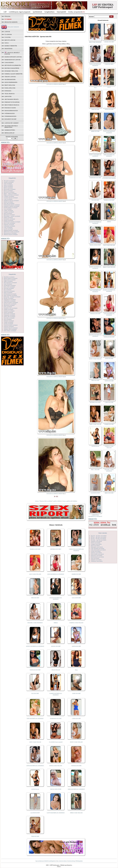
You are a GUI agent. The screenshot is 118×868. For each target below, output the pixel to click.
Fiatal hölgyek (10, 88)
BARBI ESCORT (76, 574)
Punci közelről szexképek (10, 295)
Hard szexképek (8, 213)
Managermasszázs (11, 111)
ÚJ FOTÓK (8, 37)
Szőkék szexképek (9, 309)
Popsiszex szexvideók (97, 555)
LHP (5, 12)
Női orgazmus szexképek (10, 283)
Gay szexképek (8, 209)
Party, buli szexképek (9, 287)
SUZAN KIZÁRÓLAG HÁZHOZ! (56, 598)
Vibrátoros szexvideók (97, 561)
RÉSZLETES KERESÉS (11, 22)
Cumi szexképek (8, 199)
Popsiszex (8, 91)
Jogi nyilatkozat (40, 861)
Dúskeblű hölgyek (11, 71)
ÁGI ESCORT (35, 693)
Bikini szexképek (8, 188)
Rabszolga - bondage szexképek (12, 297)
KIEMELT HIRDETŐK (11, 46)
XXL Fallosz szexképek (10, 331)
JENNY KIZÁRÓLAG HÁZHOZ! (35, 646)
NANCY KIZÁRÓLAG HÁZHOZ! (95, 155)
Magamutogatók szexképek (11, 230)
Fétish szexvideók (96, 543)
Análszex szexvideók (96, 541)
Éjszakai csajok (10, 108)
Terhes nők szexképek (9, 317)
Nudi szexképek (8, 284)
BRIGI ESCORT (109, 493)
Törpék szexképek (8, 322)
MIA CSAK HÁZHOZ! (95, 42)
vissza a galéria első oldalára (70, 501)
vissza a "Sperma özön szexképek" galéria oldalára (48, 501)
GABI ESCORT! (109, 64)
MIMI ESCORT (95, 131)
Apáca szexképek (8, 185)
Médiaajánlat (79, 861)
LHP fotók (8, 96)
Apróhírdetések (37, 12)
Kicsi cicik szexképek (9, 223)
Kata (76, 670)
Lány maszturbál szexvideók (98, 550)
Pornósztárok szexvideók (97, 557)
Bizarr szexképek (8, 191)
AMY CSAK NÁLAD (35, 742)
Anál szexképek (8, 184)
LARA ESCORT (76, 718)
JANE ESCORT (76, 693)
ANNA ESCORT (109, 109)
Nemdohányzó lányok (12, 60)
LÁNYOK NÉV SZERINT (12, 123)
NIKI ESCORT (35, 598)
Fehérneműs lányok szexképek (12, 205)
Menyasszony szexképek (10, 233)
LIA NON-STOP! (35, 813)
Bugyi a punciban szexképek (11, 195)
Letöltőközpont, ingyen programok (20, 12)
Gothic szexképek (8, 210)
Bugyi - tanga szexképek (10, 193)
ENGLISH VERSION (13, 27)
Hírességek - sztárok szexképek (12, 216)
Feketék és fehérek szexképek (11, 206)
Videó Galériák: (103, 533)
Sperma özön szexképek (10, 304)
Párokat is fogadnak (12, 102)
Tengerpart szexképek (9, 315)
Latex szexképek (8, 227)
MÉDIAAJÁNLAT (9, 133)
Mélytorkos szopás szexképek (11, 232)
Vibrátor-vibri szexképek (10, 329)
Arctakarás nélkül (12, 99)
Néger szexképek (8, 281)
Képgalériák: (12, 178)
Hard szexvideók (95, 546)
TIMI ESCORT (35, 836)
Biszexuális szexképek (10, 189)
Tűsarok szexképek (9, 326)
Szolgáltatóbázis (49, 12)
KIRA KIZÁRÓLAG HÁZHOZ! (76, 789)
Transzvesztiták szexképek (11, 325)
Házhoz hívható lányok (13, 57)
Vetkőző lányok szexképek (11, 328)
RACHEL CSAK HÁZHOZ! (35, 623)
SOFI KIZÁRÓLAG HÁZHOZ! (35, 718)
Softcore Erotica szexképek (11, 302)
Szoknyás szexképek (9, 311)
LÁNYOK (7, 32)
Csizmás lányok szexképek (11, 198)
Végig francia (9, 94)
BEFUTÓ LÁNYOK (10, 40)
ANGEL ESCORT (56, 646)
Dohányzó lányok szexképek (11, 201)
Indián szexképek (8, 218)
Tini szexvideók (95, 558)
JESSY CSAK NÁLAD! (76, 742)
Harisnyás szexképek (9, 215)
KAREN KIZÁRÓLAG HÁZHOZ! (56, 694)
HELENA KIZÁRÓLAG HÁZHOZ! (95, 336)
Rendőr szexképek (9, 298)
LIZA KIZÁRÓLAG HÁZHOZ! (56, 574)
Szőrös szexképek (8, 312)
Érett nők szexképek (9, 203)
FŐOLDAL (7, 16)
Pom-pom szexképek (9, 291)
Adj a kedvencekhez (61, 861)
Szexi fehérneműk (11, 82)
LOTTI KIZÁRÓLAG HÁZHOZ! (56, 813)
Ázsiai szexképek (8, 186)
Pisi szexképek (8, 290)
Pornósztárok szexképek (10, 294)
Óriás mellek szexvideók (97, 554)
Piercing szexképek (9, 288)
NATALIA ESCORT (35, 670)
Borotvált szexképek (9, 192)
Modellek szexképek (9, 277)
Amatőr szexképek (9, 182)
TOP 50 (6, 43)
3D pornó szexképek (9, 181)
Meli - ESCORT (95, 470)
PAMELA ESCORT (35, 549)
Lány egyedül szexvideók (98, 548)
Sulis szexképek (8, 307)
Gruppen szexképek (9, 212)
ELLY (109, 87)
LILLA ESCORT (76, 598)
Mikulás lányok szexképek (11, 234)
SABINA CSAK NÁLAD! (76, 623)
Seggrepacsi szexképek (10, 300)
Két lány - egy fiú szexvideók (99, 540)
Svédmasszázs (10, 113)
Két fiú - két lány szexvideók (98, 539)
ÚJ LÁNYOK (8, 34)
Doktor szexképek (8, 202)
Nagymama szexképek (10, 280)
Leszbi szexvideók (96, 551)
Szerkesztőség (71, 861)
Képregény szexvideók (97, 547)
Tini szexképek (8, 319)
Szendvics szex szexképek (11, 308)
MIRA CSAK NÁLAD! (76, 813)
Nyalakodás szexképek (10, 285)
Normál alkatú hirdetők (13, 74)
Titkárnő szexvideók (96, 560)
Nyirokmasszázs (10, 116)
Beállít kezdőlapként (50, 861)
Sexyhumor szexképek (10, 301)
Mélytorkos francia (12, 105)
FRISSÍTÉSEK (8, 49)
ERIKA (56, 623)
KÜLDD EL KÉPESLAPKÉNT (55, 84)
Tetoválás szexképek (9, 318)
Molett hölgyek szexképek (11, 278)
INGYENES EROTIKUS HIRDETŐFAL (11, 126)
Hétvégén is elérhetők (13, 65)
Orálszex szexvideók (96, 553)
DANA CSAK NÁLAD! (56, 766)
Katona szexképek (8, 220)
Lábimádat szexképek (9, 226)
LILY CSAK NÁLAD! (35, 574)
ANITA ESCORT (76, 646)
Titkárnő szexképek (9, 321)
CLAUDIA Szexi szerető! (56, 742)
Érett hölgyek (10, 85)
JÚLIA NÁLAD (56, 670)
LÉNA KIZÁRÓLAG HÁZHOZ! (35, 766)
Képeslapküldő (61, 12)
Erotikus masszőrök (12, 68)
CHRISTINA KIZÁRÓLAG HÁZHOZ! (76, 550)
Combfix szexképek (9, 196)
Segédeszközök (10, 79)
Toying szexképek (8, 324)
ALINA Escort (35, 789)
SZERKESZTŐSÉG (10, 130)
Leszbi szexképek (8, 229)
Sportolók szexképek (9, 305)
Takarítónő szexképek (9, 314)
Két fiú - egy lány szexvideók (99, 537)
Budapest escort (10, 119)
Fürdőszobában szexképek (11, 208)
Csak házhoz (9, 62)
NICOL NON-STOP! (56, 789)
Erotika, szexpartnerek (75, 12)
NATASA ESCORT (76, 766)
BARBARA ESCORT (56, 718)
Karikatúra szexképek (9, 219)
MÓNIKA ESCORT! (56, 549)
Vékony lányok (10, 77)
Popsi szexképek (8, 292)
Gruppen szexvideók (96, 544)
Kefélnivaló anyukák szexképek (12, 222)
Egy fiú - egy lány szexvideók (99, 536)
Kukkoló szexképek (9, 225)
